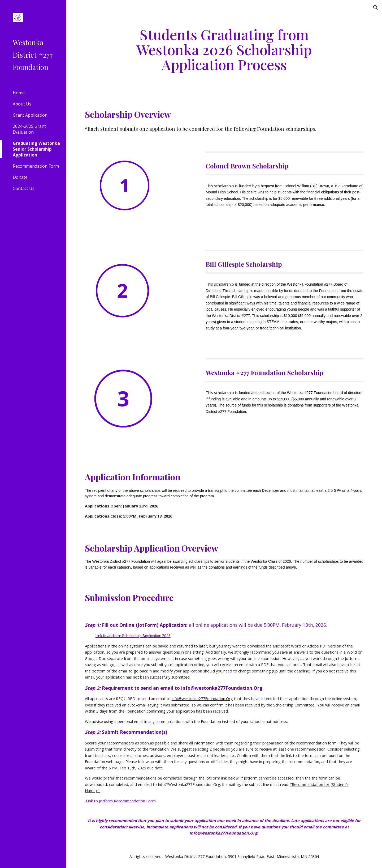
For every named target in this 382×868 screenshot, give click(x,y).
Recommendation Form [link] (36, 166)
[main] (224, 49)
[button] (376, 7)
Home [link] (19, 93)
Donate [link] (20, 177)
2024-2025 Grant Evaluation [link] (29, 129)
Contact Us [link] (24, 188)
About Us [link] (22, 104)
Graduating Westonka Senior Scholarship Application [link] (36, 149)
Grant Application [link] (30, 115)
